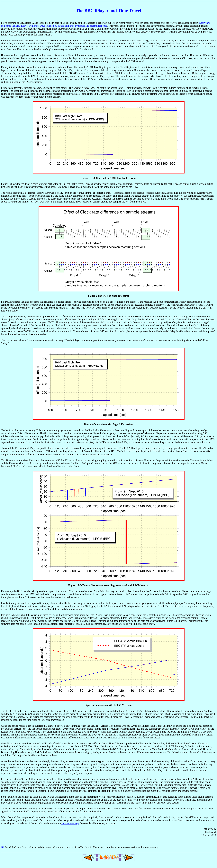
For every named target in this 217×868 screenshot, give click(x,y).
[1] (36, 454)
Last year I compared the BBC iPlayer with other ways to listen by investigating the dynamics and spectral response (106, 24)
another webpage (70, 823)
